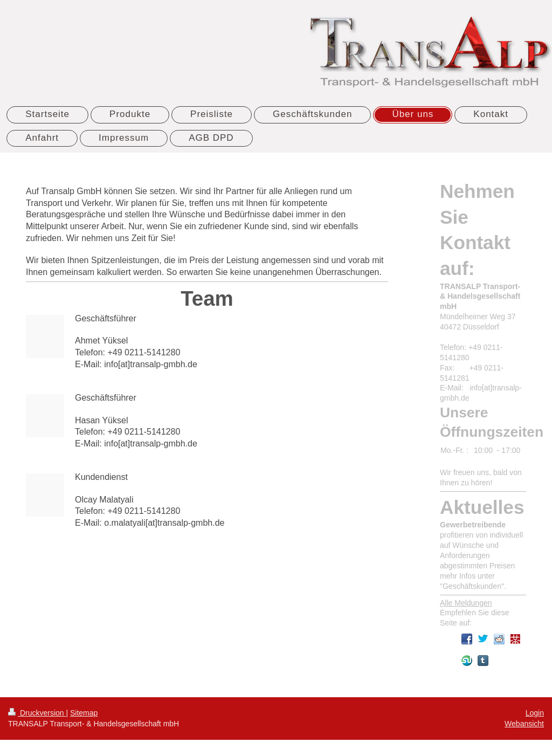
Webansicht (524, 724)
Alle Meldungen (466, 603)
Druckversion (37, 713)
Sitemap (84, 713)
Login (535, 713)
